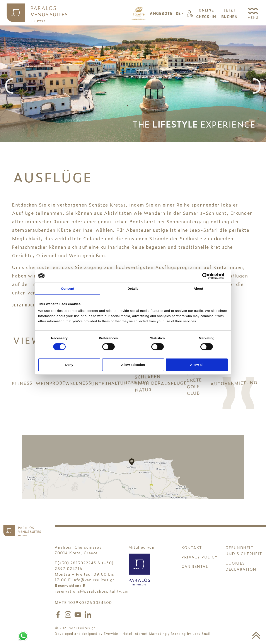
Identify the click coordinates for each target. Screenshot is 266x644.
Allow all (197, 365)
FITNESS (24, 386)
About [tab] (198, 288)
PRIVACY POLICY (199, 560)
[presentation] (9, 86)
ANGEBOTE (161, 13)
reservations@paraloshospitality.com (93, 594)
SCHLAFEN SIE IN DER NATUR (148, 384)
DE (179, 13)
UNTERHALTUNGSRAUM (113, 377)
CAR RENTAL (195, 569)
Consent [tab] (68, 288)
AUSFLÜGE (174, 384)
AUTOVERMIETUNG (232, 383)
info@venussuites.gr (93, 583)
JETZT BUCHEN (27, 305)
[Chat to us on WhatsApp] (23, 635)
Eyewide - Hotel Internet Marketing (135, 637)
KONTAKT (192, 551)
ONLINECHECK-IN (206, 13)
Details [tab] (133, 288)
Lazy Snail (202, 637)
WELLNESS (78, 384)
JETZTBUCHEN (229, 13)
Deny (69, 365)
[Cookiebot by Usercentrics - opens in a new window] (209, 276)
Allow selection (133, 365)
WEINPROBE (50, 385)
